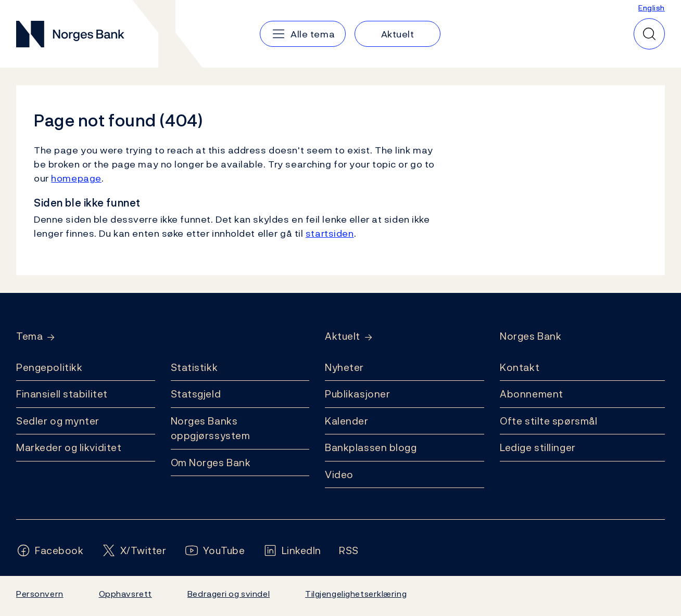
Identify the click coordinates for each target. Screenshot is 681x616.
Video (339, 474)
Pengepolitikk (49, 367)
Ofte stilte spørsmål (548, 421)
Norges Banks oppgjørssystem (211, 428)
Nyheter (344, 367)
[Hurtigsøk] (649, 34)
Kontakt (520, 367)
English (652, 8)
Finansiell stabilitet (62, 394)
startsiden (330, 233)
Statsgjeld (196, 394)
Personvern (40, 594)
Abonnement (532, 394)
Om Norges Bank (211, 463)
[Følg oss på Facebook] (50, 551)
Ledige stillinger (538, 447)
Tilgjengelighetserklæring (356, 594)
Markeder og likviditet (69, 447)
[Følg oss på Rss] (349, 551)
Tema (29, 336)
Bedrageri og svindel (229, 594)
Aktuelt (343, 336)
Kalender (347, 421)
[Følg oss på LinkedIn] (292, 551)
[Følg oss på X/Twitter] (134, 551)
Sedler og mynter (58, 421)
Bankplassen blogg (371, 447)
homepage (76, 178)
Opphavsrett (125, 594)
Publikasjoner (357, 394)
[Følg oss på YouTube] (215, 551)
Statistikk (194, 367)
